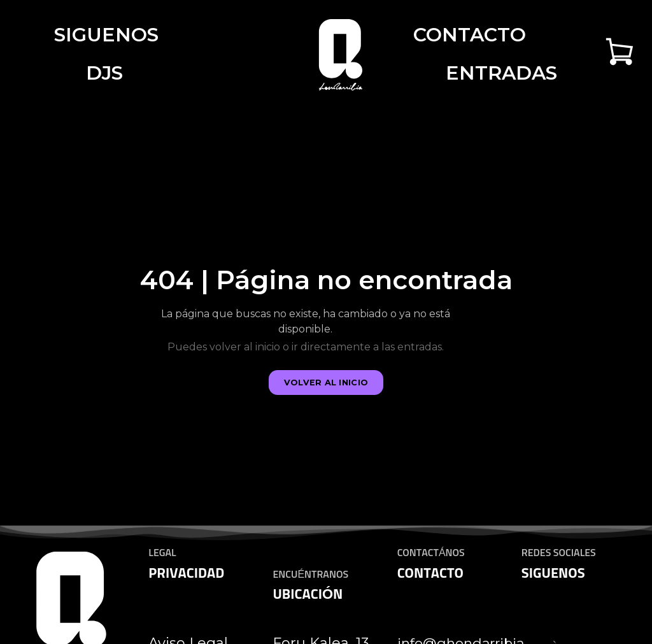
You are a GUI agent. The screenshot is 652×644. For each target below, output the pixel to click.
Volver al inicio (326, 383)
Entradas (501, 73)
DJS (104, 73)
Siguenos (106, 35)
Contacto (470, 35)
